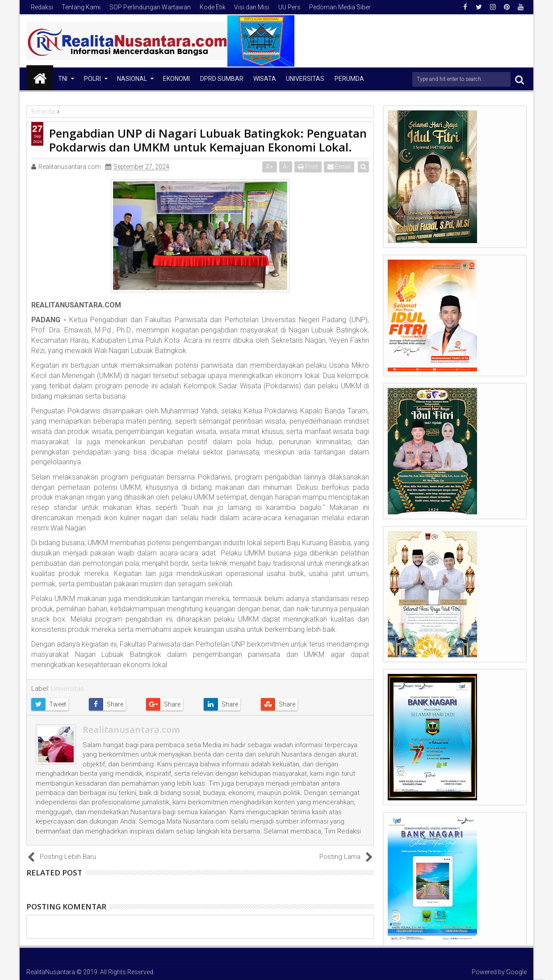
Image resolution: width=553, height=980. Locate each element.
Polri (92, 79)
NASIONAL (132, 79)
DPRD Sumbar (222, 79)
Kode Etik (213, 7)
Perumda (349, 79)
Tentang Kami (81, 7)
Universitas (305, 79)
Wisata (265, 79)
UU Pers (289, 7)
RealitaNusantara (51, 972)
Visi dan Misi (252, 7)
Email (339, 167)
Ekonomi (176, 79)
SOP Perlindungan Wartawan (150, 7)
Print (308, 167)
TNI (63, 79)
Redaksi (42, 7)
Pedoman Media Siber (340, 7)
